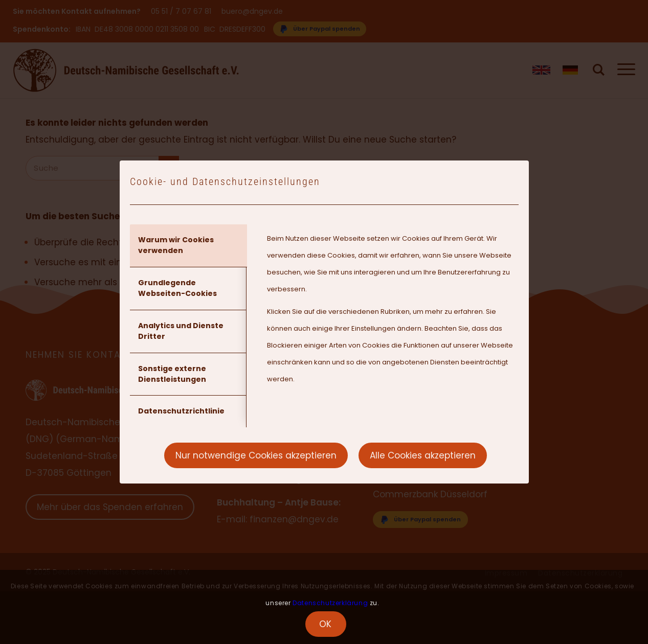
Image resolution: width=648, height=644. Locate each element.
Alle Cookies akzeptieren (423, 455)
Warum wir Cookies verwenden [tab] (176, 245)
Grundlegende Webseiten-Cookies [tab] (177, 288)
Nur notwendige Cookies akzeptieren (256, 455)
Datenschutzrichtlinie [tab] (181, 411)
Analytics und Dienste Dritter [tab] (181, 331)
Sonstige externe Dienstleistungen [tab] (172, 374)
